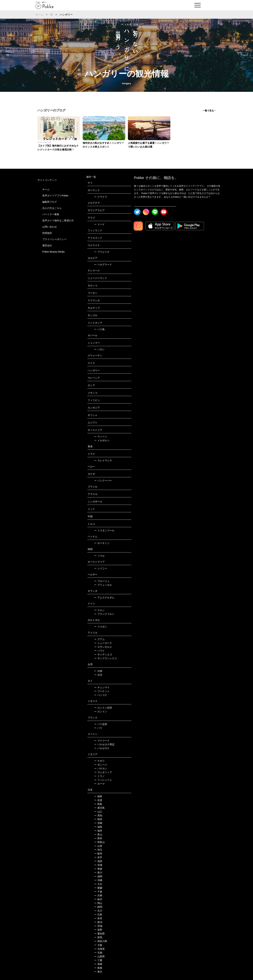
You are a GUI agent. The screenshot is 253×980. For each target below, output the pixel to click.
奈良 (98, 918)
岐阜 (98, 854)
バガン (99, 349)
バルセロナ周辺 (104, 744)
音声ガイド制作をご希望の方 (58, 221)
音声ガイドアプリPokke (55, 196)
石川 (98, 911)
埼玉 (98, 850)
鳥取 (98, 804)
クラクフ (101, 197)
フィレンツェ (103, 780)
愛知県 (99, 934)
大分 (98, 884)
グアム (99, 639)
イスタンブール (104, 530)
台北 (98, 675)
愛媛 (98, 888)
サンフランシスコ (105, 658)
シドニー (101, 568)
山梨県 (99, 956)
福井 (98, 831)
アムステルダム (104, 597)
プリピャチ (102, 252)
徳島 (98, 796)
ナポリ (99, 761)
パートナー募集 (51, 214)
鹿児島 (99, 808)
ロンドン (101, 711)
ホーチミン (102, 543)
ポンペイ (101, 765)
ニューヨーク (103, 643)
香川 (98, 873)
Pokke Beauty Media (53, 252)
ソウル (99, 556)
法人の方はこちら (52, 208)
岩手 (98, 857)
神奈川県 (101, 941)
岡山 (98, 903)
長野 (98, 930)
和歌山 (99, 842)
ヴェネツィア (103, 772)
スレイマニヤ (103, 460)
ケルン (99, 610)
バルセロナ (102, 748)
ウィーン (101, 437)
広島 (98, 915)
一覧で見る (208, 111)
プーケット (102, 691)
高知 (98, 815)
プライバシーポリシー (54, 239)
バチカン (101, 768)
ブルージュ (102, 581)
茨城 (98, 926)
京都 (98, 953)
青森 (98, 869)
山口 (98, 812)
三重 (98, 960)
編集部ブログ (50, 202)
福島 (98, 827)
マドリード (102, 741)
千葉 (98, 892)
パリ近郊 (101, 724)
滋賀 (98, 861)
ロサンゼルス (103, 647)
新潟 (98, 922)
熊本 (98, 838)
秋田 (98, 819)
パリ (98, 728)
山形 (98, 846)
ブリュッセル (103, 585)
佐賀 (98, 800)
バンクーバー (103, 481)
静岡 (98, 907)
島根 (98, 968)
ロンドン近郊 (103, 708)
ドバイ (99, 224)
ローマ (99, 784)
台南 (98, 671)
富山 (98, 834)
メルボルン (102, 440)
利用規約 (47, 233)
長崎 (98, 964)
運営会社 (47, 245)
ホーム (40, 15)
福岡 (98, 876)
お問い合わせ (50, 227)
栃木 (98, 899)
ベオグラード (103, 265)
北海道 (99, 949)
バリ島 (99, 329)
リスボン (101, 627)
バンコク (101, 695)
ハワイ (99, 651)
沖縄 (98, 880)
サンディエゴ (103, 654)
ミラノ (99, 776)
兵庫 (98, 895)
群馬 (98, 937)
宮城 (98, 865)
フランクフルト (104, 614)
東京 (98, 972)
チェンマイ (102, 687)
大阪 (98, 945)
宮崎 (98, 823)
